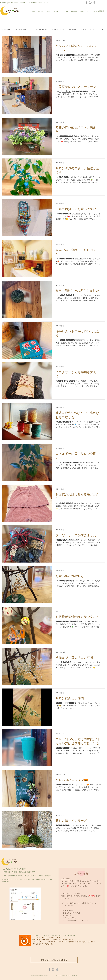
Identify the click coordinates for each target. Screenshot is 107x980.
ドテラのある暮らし (21, 29)
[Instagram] (90, 2)
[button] (102, 30)
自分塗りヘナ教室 (58, 29)
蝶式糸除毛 (72, 29)
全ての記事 (6, 29)
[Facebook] (87, 2)
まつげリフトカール (87, 29)
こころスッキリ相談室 (40, 29)
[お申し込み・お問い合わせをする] (54, 960)
